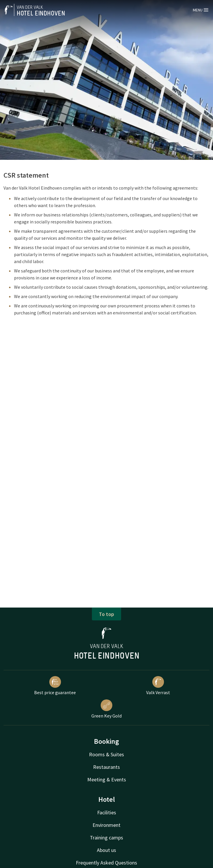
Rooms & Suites (107, 754)
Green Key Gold (107, 709)
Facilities (107, 812)
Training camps (107, 838)
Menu (201, 10)
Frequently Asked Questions (107, 863)
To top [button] (107, 614)
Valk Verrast (158, 686)
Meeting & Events (107, 779)
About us (107, 850)
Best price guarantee (55, 686)
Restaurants (107, 767)
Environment (107, 825)
